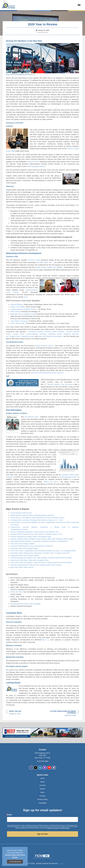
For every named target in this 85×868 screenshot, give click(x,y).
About (42, 782)
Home (42, 778)
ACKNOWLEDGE (15, 862)
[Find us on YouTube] (49, 768)
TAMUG (14, 558)
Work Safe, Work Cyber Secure (22, 567)
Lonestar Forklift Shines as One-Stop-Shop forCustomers (32, 546)
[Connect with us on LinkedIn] (40, 768)
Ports (61, 520)
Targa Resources (28, 336)
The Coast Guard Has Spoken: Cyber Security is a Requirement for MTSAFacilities (41, 562)
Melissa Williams (17, 304)
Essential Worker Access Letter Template (25, 604)
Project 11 (45, 640)
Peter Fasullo (15, 311)
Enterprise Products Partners (40, 332)
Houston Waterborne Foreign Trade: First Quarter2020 (31, 537)
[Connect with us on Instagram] (45, 768)
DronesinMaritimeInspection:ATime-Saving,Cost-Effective (35, 532)
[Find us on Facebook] (31, 768)
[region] (62, 714)
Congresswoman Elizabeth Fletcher (24, 309)
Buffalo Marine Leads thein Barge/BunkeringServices (32, 515)
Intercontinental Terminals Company (41, 334)
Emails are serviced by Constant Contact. (59, 828)
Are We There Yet (44, 262)
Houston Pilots (18, 334)
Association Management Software (42, 857)
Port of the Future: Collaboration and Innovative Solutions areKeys (35, 551)
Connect (42, 785)
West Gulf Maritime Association (50, 336)
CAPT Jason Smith (17, 323)
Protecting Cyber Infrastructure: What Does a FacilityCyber (32, 553)
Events (42, 789)
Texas (13, 560)
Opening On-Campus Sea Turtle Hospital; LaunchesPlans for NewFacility (44, 558)
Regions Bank (15, 336)
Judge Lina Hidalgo (17, 307)
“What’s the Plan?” (51, 482)
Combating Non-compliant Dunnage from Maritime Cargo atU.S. (34, 520)
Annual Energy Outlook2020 (21, 513)
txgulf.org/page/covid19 (35, 166)
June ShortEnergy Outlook (22, 544)
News (42, 792)
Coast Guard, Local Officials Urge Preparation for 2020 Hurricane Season (37, 518)
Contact (42, 796)
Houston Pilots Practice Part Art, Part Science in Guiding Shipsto (35, 534)
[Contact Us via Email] (54, 768)
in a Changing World (68, 551)
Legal (61, 863)
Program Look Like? (62, 553)
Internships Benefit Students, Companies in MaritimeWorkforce (34, 541)
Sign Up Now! (42, 834)
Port (61, 534)
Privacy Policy (42, 799)
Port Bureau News (43, 32)
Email (9, 815)
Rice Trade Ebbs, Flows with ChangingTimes (32, 560)
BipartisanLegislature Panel (23, 314)
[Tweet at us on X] (36, 768)
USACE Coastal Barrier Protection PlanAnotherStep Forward (36, 565)
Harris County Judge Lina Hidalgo (49, 267)
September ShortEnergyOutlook (25, 555)
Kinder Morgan (58, 332)
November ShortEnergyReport (24, 548)
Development (63, 541)
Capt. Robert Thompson (19, 321)
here (25, 297)
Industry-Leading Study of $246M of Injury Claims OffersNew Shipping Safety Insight (42, 539)
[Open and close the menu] (49, 5)
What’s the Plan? (17, 592)
